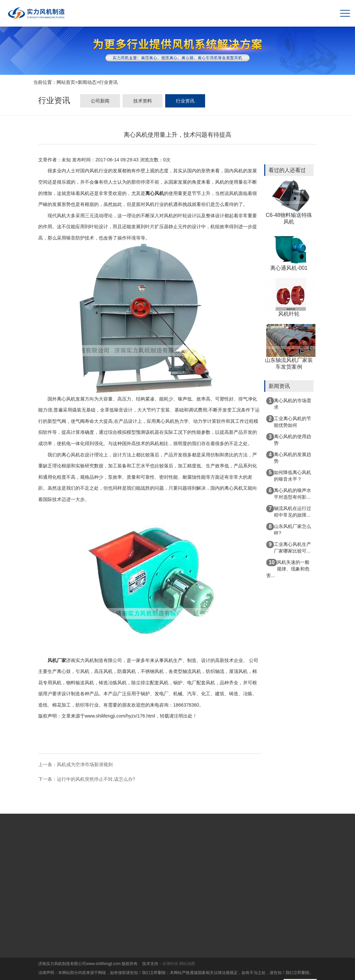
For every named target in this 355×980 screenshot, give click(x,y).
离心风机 (155, 194)
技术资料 (143, 102)
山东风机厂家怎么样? (289, 529)
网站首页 (66, 83)
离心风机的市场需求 (289, 404)
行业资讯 (108, 83)
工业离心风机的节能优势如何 (289, 421)
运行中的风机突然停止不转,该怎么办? (96, 780)
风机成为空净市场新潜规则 (85, 765)
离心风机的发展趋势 (289, 457)
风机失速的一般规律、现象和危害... (288, 569)
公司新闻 (100, 102)
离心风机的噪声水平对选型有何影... (289, 493)
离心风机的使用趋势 (289, 439)
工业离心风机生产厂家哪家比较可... (289, 547)
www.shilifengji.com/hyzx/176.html (120, 717)
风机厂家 (57, 661)
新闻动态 (87, 83)
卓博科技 (170, 964)
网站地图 (187, 964)
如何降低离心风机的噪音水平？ (289, 475)
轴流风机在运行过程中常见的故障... (289, 511)
